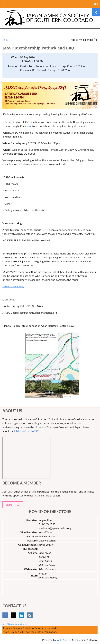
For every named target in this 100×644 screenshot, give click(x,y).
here (29, 126)
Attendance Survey (13, 286)
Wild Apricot (64, 640)
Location (13, 66)
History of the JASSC (26, 431)
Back (5, 40)
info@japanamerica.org (16, 624)
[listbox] (84, 40)
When (15, 57)
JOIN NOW (13, 505)
